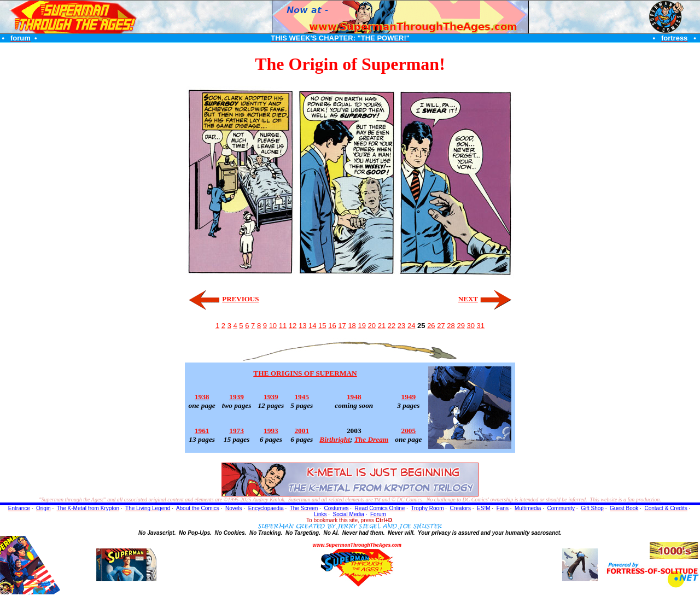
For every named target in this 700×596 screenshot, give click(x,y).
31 (481, 326)
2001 (302, 431)
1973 (237, 431)
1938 (202, 397)
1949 (409, 397)
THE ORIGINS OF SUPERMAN (305, 373)
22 (392, 326)
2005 (409, 431)
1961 (202, 431)
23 (401, 326)
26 (431, 326)
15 (322, 326)
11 (283, 326)
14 (312, 326)
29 (460, 326)
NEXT (468, 299)
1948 (354, 397)
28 (451, 326)
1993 (271, 431)
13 (302, 326)
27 (441, 326)
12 (293, 326)
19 (361, 326)
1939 (237, 397)
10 (273, 326)
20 (372, 326)
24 (411, 326)
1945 (302, 397)
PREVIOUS (240, 299)
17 (342, 326)
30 (471, 326)
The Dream (372, 439)
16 (332, 326)
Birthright (335, 439)
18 (352, 326)
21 (382, 326)
